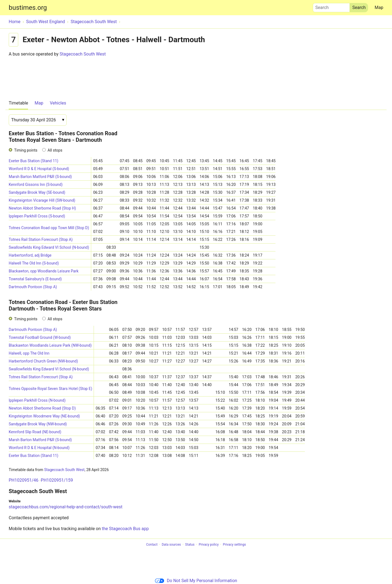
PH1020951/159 (57, 480)
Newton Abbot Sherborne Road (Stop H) (42, 208)
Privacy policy (209, 545)
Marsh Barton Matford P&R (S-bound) (40, 177)
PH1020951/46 (24, 480)
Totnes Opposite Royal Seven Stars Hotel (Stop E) (50, 389)
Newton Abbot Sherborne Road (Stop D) (42, 408)
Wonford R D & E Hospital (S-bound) (39, 169)
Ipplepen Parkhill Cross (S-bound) (37, 216)
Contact (152, 545)
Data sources (171, 545)
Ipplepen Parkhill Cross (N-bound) (37, 400)
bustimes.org (28, 8)
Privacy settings (235, 545)
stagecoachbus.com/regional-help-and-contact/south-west (66, 507)
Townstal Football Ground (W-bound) (40, 337)
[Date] (38, 120)
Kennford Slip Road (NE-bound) (35, 432)
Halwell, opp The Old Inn (29, 353)
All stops (55, 150)
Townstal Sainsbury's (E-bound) (35, 279)
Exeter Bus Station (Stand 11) (33, 161)
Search (331, 6)
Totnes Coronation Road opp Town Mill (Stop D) (49, 228)
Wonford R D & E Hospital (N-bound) (39, 448)
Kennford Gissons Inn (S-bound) (36, 185)
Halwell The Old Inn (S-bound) (34, 263)
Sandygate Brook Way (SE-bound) (37, 192)
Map (379, 7)
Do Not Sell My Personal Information (196, 581)
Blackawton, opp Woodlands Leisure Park (44, 271)
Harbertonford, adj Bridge (30, 255)
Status (190, 545)
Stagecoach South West (83, 54)
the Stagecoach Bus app (125, 529)
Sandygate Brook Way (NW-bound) (38, 424)
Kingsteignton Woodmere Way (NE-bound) (44, 416)
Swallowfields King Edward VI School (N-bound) (49, 247)
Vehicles (58, 103)
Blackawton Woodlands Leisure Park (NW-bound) (50, 345)
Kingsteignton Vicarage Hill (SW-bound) (42, 200)
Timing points (26, 150)
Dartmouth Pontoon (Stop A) (33, 287)
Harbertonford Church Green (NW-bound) (43, 361)
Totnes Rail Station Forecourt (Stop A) (41, 239)
